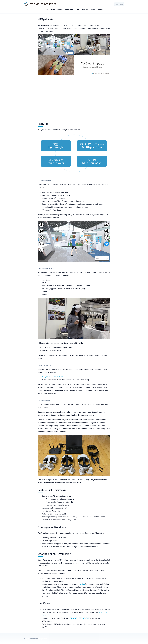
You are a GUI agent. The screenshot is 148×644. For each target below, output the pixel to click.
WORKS (60, 10)
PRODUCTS (69, 10)
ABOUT (93, 10)
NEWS (78, 10)
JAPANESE (119, 4)
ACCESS (101, 10)
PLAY (53, 10)
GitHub (82, 584)
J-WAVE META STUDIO (80, 618)
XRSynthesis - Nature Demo (52, 377)
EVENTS (85, 10)
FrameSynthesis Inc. (43, 639)
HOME (46, 10)
